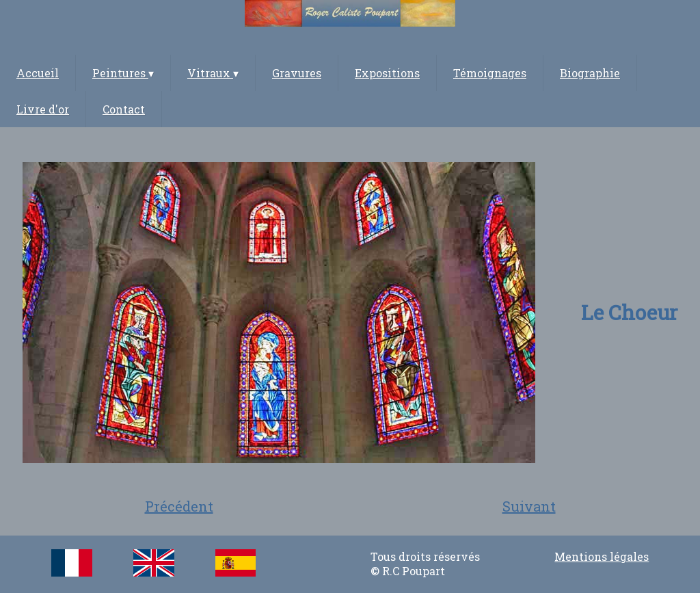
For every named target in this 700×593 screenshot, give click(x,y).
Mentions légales (602, 556)
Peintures (123, 73)
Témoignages (490, 73)
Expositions (387, 73)
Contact (124, 109)
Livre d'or (43, 109)
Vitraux (213, 73)
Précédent (179, 506)
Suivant (529, 506)
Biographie (590, 73)
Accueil (38, 73)
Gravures (297, 73)
